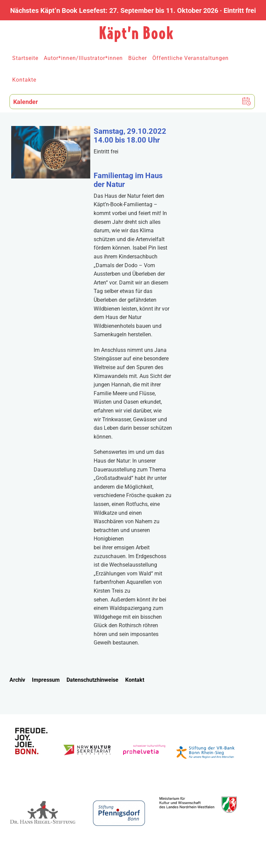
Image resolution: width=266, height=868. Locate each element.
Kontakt (135, 680)
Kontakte (24, 80)
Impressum (46, 680)
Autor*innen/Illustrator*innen (83, 58)
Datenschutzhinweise (92, 680)
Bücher (138, 58)
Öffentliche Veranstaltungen (191, 58)
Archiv (17, 680)
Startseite (25, 58)
